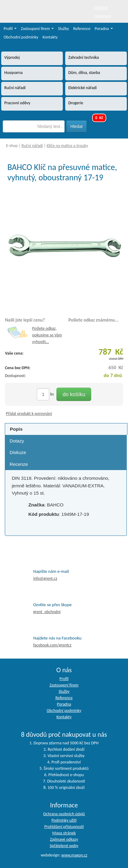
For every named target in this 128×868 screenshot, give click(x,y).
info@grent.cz (45, 578)
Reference (82, 29)
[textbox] (34, 126)
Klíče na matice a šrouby (67, 146)
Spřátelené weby (64, 846)
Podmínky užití (64, 820)
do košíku (74, 394)
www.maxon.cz (74, 855)
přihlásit (101, 8)
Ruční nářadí (32, 146)
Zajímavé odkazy (64, 839)
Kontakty (50, 37)
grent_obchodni (47, 612)
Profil (10, 29)
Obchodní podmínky (21, 37)
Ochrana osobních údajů (64, 814)
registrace (103, 16)
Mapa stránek (64, 833)
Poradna (104, 29)
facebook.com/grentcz (52, 645)
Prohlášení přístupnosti (64, 827)
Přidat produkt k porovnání (29, 414)
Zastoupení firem (37, 29)
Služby (63, 29)
